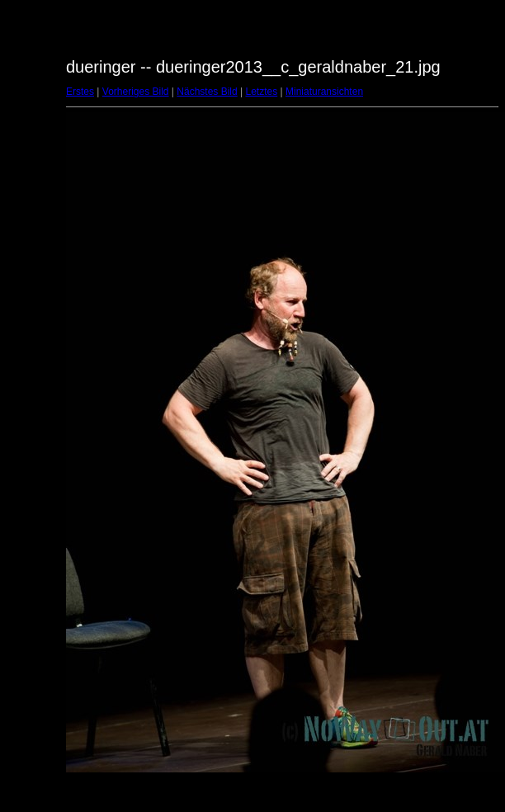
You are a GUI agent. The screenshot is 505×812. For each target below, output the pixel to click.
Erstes (80, 92)
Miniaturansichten (324, 92)
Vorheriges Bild (136, 92)
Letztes (262, 92)
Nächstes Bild (207, 92)
